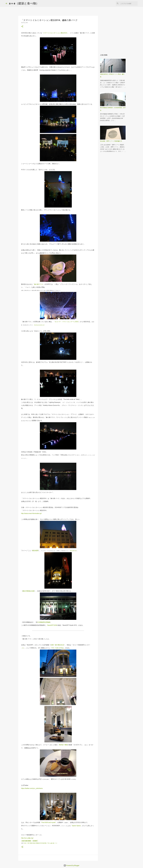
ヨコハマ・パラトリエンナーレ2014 (67, 322)
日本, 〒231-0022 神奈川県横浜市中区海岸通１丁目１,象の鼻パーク (41, 843)
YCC (23, 648)
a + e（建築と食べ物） (24, 3)
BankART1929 (52, 625)
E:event (35, 841)
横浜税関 (35, 551)
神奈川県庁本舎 (73, 551)
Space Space (76, 826)
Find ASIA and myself (49, 822)
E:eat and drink (26, 841)
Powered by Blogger (71, 865)
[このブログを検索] (128, 3)
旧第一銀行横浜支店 (57, 645)
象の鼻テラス (39, 284)
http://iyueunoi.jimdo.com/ (39, 325)
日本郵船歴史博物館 (44, 622)
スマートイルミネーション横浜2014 (55, 33)
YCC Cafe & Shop (57, 648)
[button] (22, 27)
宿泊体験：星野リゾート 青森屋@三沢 (111, 141)
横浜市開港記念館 (28, 591)
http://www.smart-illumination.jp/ (31, 513)
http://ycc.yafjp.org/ (27, 838)
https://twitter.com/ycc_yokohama (32, 788)
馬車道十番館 (63, 745)
